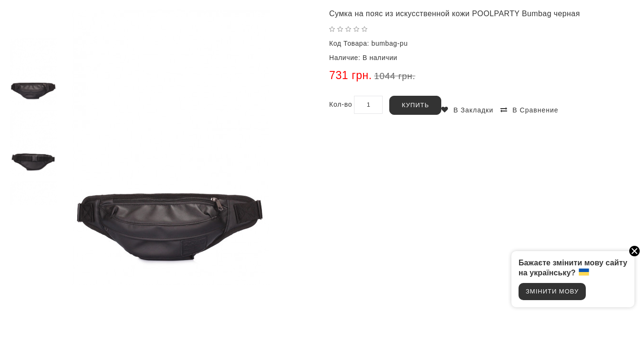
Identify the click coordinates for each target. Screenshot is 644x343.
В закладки (473, 110)
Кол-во (341, 104)
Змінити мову (552, 291)
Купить (415, 105)
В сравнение (535, 110)
